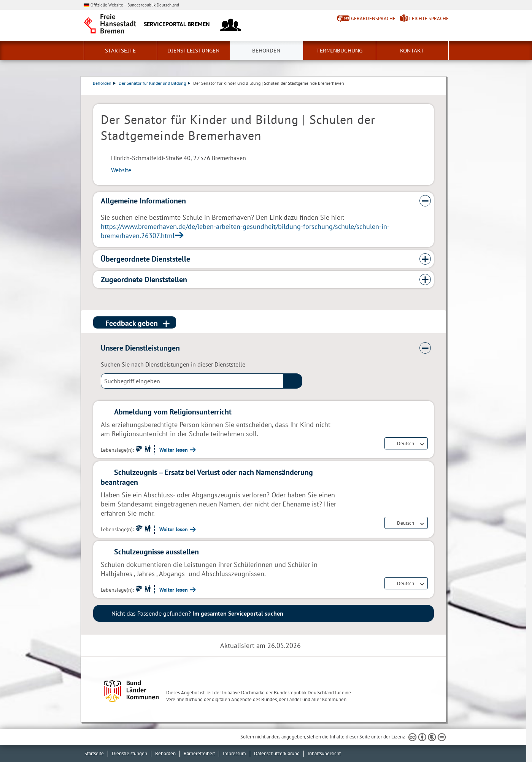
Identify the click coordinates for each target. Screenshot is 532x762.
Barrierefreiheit (199, 753)
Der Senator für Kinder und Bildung (155, 83)
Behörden (266, 51)
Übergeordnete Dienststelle (145, 259)
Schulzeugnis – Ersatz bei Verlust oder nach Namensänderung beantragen (207, 477)
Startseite (120, 51)
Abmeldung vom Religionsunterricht (173, 412)
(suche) (293, 381)
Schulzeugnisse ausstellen (156, 552)
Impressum (234, 753)
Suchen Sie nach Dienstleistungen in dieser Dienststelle (173, 364)
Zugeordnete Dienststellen (144, 279)
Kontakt (412, 51)
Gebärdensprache (373, 18)
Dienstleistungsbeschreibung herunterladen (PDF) (432, 91)
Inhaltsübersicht (324, 753)
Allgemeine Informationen (143, 201)
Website (121, 170)
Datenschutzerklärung (277, 753)
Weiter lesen (174, 450)
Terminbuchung (339, 51)
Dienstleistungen (193, 51)
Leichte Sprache (429, 18)
